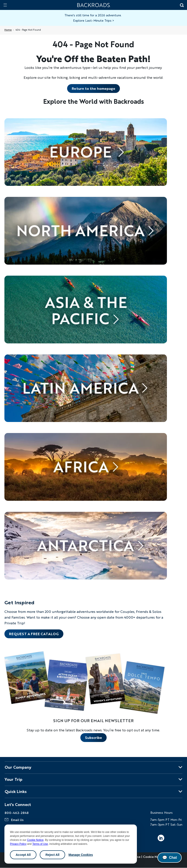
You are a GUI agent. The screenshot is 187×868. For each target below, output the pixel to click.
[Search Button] (181, 6)
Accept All (23, 855)
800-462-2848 (17, 813)
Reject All (52, 855)
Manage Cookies (81, 855)
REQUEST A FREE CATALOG (34, 634)
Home (8, 30)
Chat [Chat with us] (170, 858)
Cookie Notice (35, 840)
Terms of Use (40, 844)
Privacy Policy (18, 844)
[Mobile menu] (5, 5)
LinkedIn (161, 838)
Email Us (17, 820)
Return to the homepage (93, 88)
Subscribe (93, 737)
